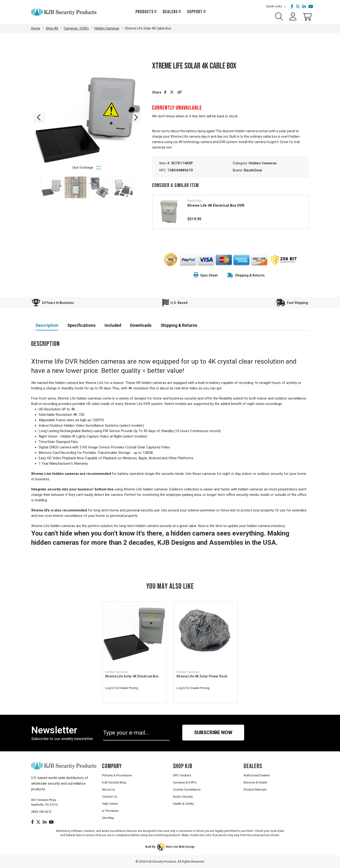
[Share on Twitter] (172, 92)
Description (47, 325)
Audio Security (183, 797)
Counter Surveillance (187, 789)
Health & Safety (183, 804)
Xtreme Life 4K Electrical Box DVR (216, 205)
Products (144, 12)
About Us (108, 789)
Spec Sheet (206, 275)
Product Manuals (255, 789)
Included (113, 325)
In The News (110, 811)
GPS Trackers (182, 775)
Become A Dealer (255, 782)
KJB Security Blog (114, 782)
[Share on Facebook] (165, 92)
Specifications (81, 325)
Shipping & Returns (250, 275)
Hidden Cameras (263, 163)
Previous (39, 118)
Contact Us (110, 797)
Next (135, 118)
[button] (180, 92)
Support (195, 12)
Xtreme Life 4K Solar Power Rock (202, 676)
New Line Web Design (180, 847)
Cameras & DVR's (185, 782)
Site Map (108, 818)
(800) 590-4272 (41, 812)
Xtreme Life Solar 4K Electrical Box (132, 676)
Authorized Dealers (257, 775)
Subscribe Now (213, 732)
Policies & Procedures (117, 775)
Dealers (170, 12)
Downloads (141, 325)
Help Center (110, 804)
